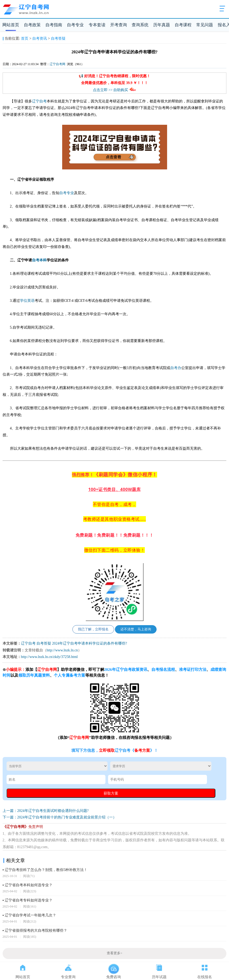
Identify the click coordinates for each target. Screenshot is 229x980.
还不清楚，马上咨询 (136, 629)
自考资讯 (40, 38)
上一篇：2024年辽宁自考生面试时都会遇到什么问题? (46, 811)
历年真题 (162, 25)
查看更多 (114, 953)
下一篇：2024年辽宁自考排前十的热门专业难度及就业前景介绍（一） (60, 817)
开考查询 (119, 25)
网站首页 (11, 25)
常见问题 (205, 25)
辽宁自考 (39, 101)
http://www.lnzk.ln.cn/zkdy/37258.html (49, 657)
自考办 (176, 368)
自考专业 (75, 25)
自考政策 (32, 25)
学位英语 (27, 301)
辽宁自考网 (57, 64)
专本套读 (97, 25)
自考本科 (39, 260)
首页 (25, 38)
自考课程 (183, 25)
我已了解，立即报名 (93, 629)
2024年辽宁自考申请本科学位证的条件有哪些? (89, 643)
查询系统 (140, 25)
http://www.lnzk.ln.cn (62, 650)
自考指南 (54, 25)
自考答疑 (58, 38)
